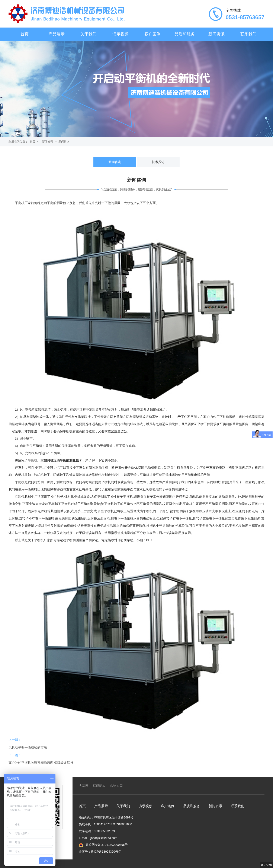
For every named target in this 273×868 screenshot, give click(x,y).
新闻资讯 (216, 34)
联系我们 (248, 34)
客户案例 (152, 34)
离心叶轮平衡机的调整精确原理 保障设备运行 (41, 763)
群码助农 (99, 786)
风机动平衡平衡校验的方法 (28, 747)
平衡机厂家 (36, 460)
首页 (25, 34)
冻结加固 (116, 786)
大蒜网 (84, 786)
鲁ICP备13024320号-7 (106, 852)
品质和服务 (185, 34)
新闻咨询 (64, 142)
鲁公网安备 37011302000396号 (106, 845)
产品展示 (57, 34)
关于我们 (89, 34)
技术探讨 (158, 162)
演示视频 (121, 34)
